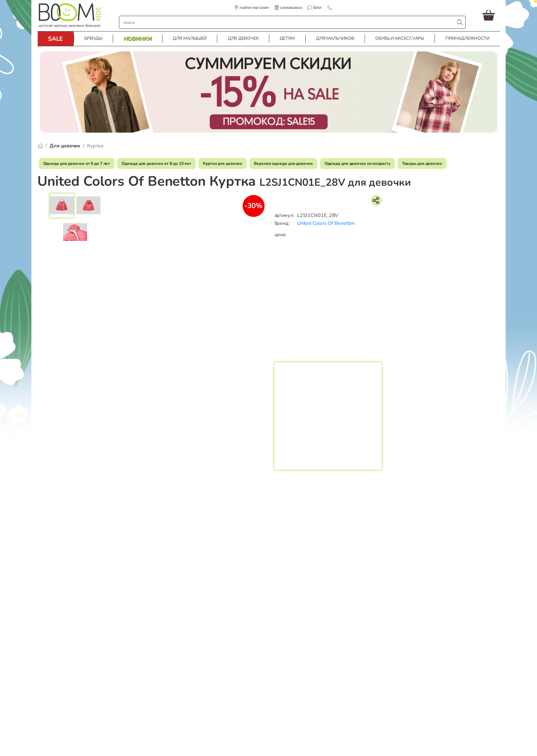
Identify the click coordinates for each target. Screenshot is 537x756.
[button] (491, 15)
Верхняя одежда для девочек (283, 163)
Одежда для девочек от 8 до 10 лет (156, 163)
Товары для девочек (422, 163)
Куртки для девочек (223, 163)
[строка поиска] (288, 22)
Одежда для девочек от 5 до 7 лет (77, 163)
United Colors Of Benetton (326, 223)
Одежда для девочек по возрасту (357, 163)
